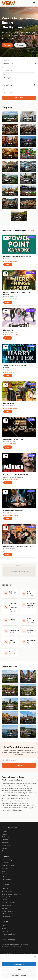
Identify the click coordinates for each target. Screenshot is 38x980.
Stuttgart (11, 406)
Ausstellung (5, 863)
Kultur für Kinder (7, 880)
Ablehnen (19, 970)
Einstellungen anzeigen (19, 975)
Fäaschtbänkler (9, 330)
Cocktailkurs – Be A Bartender (14, 439)
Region (4, 74)
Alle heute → (32, 231)
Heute (7, 45)
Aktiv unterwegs (7, 860)
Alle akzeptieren (19, 964)
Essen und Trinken (8, 865)
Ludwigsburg (6, 845)
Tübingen (5, 848)
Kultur (31, 237)
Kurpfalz (4, 900)
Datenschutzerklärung (9, 934)
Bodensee (5, 888)
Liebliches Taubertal (8, 903)
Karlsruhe (12, 441)
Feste (3, 871)
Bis (3, 89)
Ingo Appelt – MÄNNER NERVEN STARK (17, 475)
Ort (3, 67)
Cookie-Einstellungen (9, 940)
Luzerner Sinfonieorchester (13, 511)
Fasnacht (5, 868)
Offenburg (13, 297)
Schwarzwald (6, 917)
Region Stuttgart (7, 911)
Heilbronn (12, 259)
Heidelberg (5, 837)
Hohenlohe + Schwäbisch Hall (11, 894)
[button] (35, 956)
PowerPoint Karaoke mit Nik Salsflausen (17, 257)
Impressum (5, 931)
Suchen (19, 98)
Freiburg (4, 834)
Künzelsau (12, 513)
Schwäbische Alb (7, 914)
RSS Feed (5, 937)
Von (3, 82)
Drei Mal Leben (9, 403)
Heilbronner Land (7, 891)
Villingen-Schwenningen (16, 477)
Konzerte (30, 273)
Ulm (3, 851)
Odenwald (5, 908)
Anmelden (19, 765)
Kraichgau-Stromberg (9, 897)
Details (8, 264)
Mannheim (5, 842)
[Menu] (34, 3)
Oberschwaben (7, 905)
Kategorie (5, 60)
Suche (20, 45)
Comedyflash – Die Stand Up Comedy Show (18, 546)
